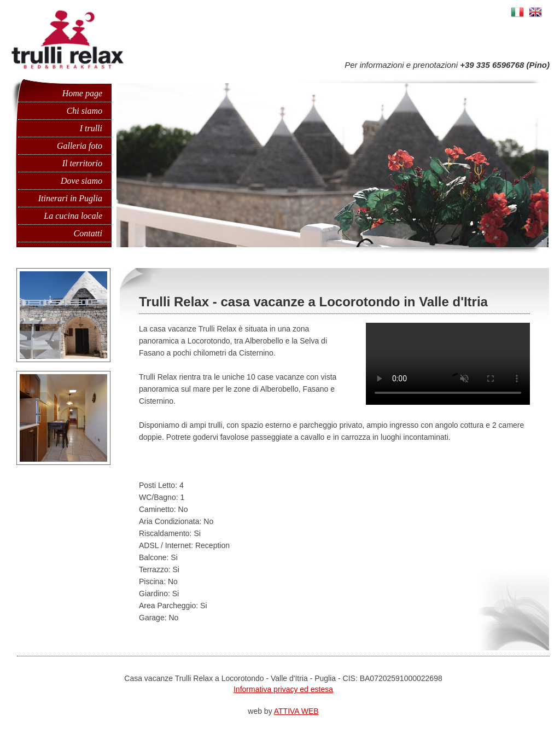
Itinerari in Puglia (70, 198)
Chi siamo (84, 111)
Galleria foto (80, 146)
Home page (82, 93)
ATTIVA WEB (296, 711)
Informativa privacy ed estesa (283, 689)
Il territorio (82, 163)
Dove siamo (81, 181)
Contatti (88, 233)
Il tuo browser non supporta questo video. (434, 364)
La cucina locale (73, 216)
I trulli (91, 128)
